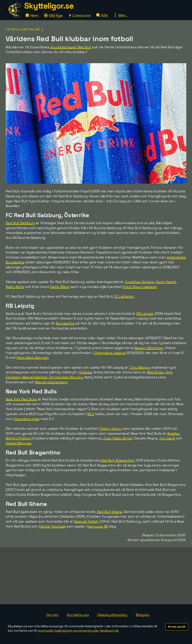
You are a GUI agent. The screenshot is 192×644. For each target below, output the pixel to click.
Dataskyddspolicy (112, 615)
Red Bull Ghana (110, 512)
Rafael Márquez (19, 443)
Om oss (52, 615)
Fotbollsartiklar (23, 29)
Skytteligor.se (49, 6)
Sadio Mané (60, 287)
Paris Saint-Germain (33, 357)
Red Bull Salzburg (20, 223)
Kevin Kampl (166, 282)
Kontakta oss (78, 615)
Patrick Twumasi (52, 526)
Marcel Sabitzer (35, 377)
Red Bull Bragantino (117, 460)
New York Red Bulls (21, 399)
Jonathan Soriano (139, 282)
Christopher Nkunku (66, 377)
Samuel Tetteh (86, 521)
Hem (32, 16)
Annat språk (177, 627)
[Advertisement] (96, 576)
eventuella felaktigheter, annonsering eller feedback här (78, 631)
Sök (102, 16)
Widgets (143, 615)
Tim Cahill (167, 438)
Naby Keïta (15, 287)
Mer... (121, 16)
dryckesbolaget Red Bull (71, 47)
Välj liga (53, 16)
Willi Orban (156, 372)
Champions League (109, 353)
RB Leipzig (145, 314)
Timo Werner (139, 367)
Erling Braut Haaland (139, 287)
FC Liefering (124, 296)
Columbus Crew (27, 419)
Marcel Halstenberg (51, 382)
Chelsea (86, 372)
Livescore (79, 16)
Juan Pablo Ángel (117, 438)
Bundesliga (65, 323)
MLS (91, 414)
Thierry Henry (111, 428)
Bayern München (149, 348)
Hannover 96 (98, 526)
